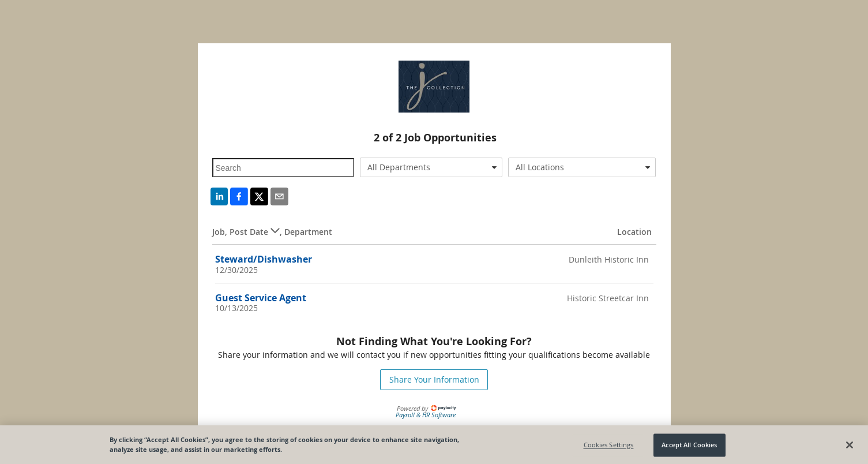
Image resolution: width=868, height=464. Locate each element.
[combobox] (431, 167)
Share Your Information (434, 379)
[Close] (850, 447)
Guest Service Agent (261, 298)
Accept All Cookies (689, 448)
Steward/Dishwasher (264, 259)
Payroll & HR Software (426, 415)
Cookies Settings (609, 448)
